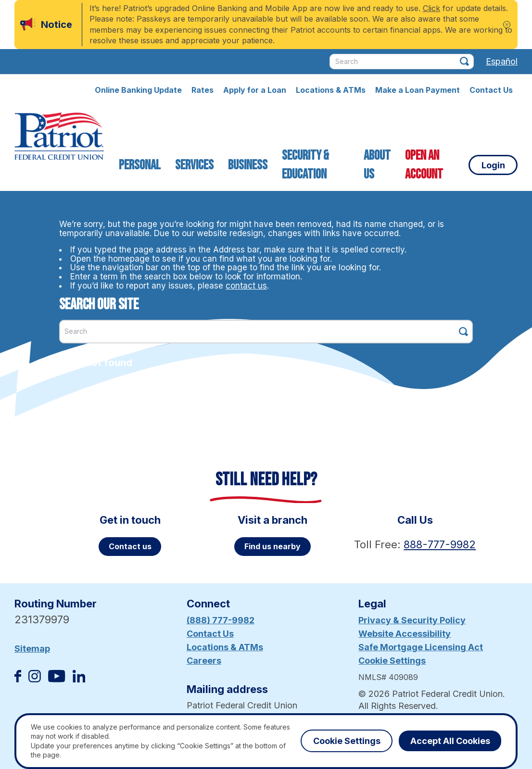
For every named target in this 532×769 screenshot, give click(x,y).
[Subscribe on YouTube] (57, 679)
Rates (203, 90)
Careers (204, 661)
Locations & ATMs (331, 90)
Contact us (130, 546)
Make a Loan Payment (418, 90)
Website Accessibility (405, 634)
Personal (140, 165)
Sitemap (32, 649)
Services (194, 165)
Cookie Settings (392, 661)
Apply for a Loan (255, 90)
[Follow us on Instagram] (35, 679)
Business (248, 165)
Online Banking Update (138, 90)
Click (431, 8)
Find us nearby (272, 546)
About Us (377, 165)
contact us (246, 286)
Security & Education (305, 165)
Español (502, 61)
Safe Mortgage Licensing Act (421, 647)
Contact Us (491, 90)
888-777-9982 (440, 544)
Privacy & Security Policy (412, 620)
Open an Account (424, 165)
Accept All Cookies (450, 741)
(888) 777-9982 (221, 620)
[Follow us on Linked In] (79, 679)
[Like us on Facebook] (18, 679)
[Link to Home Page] (59, 138)
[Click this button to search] (464, 61)
